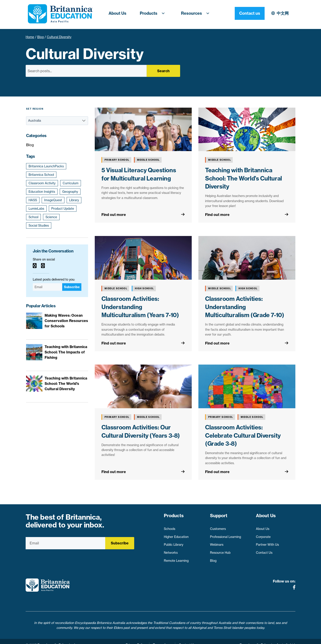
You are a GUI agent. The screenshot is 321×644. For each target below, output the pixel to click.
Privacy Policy (136, 638)
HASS (33, 200)
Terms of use (162, 638)
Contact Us (264, 551)
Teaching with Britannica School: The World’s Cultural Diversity (244, 178)
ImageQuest (53, 200)
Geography (70, 192)
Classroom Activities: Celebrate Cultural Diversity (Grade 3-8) (243, 435)
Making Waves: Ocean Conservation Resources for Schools (66, 321)
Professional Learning (225, 535)
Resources (197, 13)
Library (74, 200)
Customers (218, 527)
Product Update (63, 209)
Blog (40, 37)
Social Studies (39, 226)
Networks (171, 551)
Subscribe (72, 287)
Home (30, 37)
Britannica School (41, 175)
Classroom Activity (42, 183)
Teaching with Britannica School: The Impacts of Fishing (66, 352)
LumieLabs (36, 209)
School (33, 217)
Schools (170, 527)
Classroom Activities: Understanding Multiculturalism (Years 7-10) (140, 307)
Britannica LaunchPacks (46, 166)
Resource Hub (220, 551)
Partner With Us (267, 543)
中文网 (244, 13)
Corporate (263, 535)
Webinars (217, 543)
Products (154, 13)
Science (51, 217)
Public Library (174, 543)
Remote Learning (176, 559)
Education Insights (42, 192)
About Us (117, 13)
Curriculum (71, 183)
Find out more (114, 215)
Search (163, 71)
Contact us (280, 13)
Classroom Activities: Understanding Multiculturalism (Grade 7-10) (245, 307)
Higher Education (176, 535)
